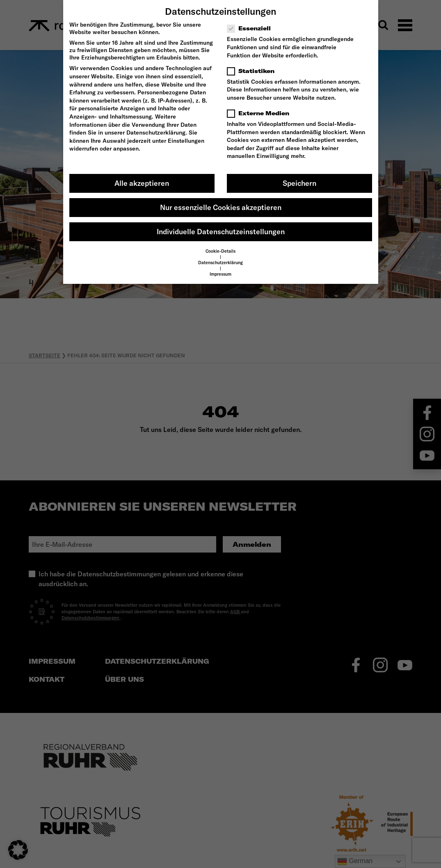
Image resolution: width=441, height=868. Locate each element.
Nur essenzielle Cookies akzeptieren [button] (221, 207)
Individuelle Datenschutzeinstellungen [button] (221, 232)
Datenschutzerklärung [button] (220, 263)
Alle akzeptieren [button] (142, 183)
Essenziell (251, 28)
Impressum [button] (220, 274)
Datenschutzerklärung (156, 132)
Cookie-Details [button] (220, 251)
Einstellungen (186, 141)
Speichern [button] (299, 183)
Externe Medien (261, 113)
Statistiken (253, 71)
